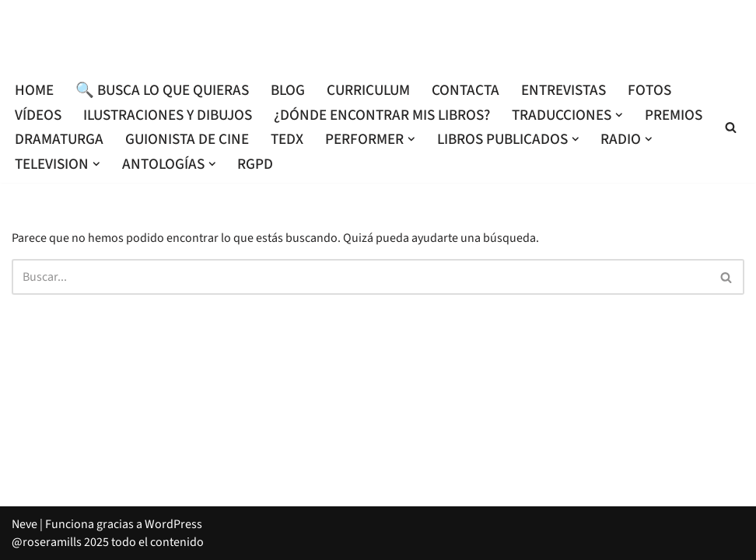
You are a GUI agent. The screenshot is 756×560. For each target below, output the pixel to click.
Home (34, 90)
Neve (24, 524)
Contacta (465, 90)
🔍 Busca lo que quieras (162, 90)
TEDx (287, 139)
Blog (288, 90)
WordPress (173, 524)
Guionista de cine (187, 139)
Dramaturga (59, 139)
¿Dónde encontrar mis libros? (382, 115)
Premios (674, 115)
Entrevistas (563, 90)
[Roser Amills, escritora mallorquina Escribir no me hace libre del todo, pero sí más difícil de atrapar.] (378, 36)
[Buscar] (731, 127)
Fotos (649, 90)
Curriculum (368, 90)
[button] (619, 115)
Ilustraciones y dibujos (168, 115)
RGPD (255, 164)
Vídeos (38, 115)
